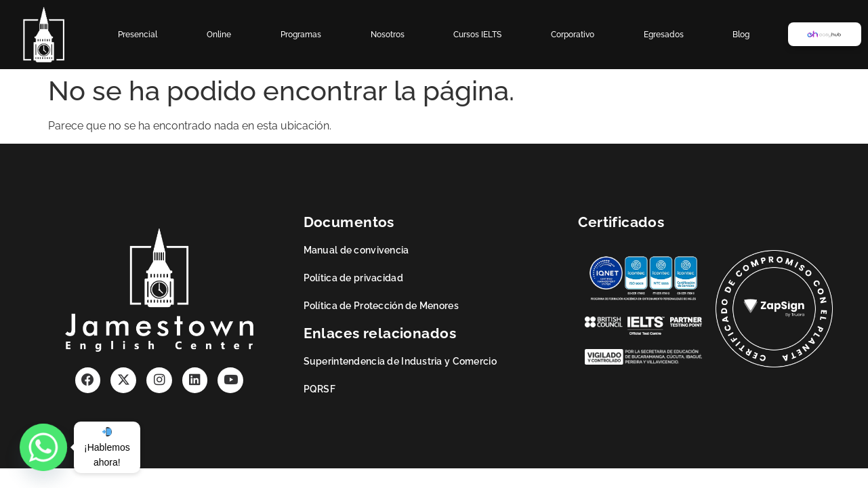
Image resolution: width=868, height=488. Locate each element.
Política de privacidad (353, 278)
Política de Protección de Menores (381, 306)
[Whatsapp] (43, 447)
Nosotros (388, 35)
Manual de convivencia (356, 250)
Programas (301, 35)
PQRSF (319, 389)
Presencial (138, 35)
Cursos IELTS (477, 35)
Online (219, 35)
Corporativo (573, 35)
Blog (741, 35)
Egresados (664, 35)
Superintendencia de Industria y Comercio (400, 361)
